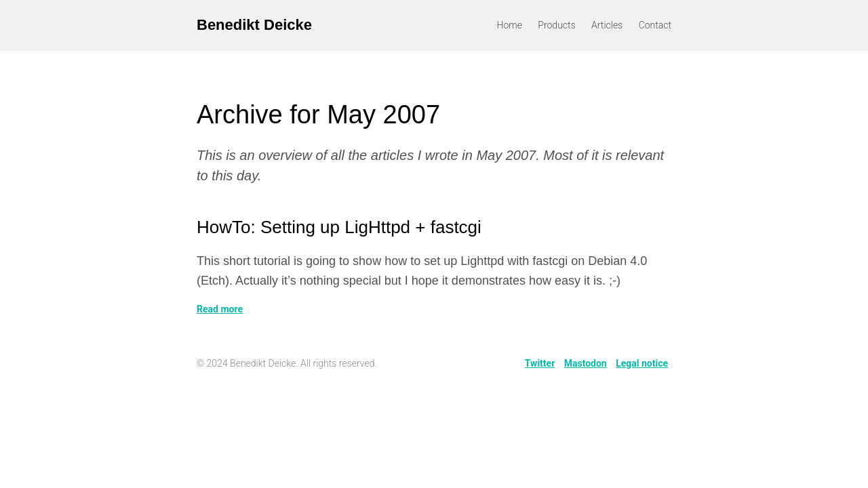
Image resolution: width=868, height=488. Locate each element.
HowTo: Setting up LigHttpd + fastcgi (339, 227)
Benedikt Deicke (254, 25)
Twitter (540, 363)
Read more (220, 309)
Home (510, 25)
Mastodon (586, 363)
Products (556, 25)
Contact (655, 25)
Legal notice (642, 363)
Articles (607, 25)
